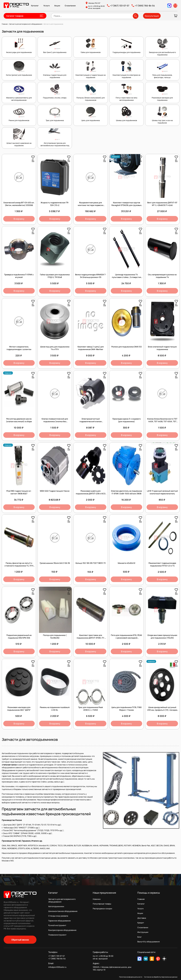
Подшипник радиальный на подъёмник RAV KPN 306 (19, 637)
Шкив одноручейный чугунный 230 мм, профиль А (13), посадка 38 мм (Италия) (162, 710)
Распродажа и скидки (102, 909)
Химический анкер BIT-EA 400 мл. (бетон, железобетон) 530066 (19, 204)
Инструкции (143, 932)
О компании (70, 6)
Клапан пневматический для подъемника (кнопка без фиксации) (55, 421)
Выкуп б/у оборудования (149, 942)
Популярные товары (102, 904)
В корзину (19, 219)
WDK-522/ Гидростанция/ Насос (55, 491)
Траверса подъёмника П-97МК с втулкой (19, 276)
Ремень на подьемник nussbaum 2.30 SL (55, 709)
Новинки (97, 899)
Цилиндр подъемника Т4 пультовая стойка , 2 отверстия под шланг (126, 277)
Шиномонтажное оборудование (63, 911)
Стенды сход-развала (58, 916)
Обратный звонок (20, 940)
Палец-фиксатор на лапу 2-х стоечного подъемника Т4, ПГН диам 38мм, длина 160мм (19, 566)
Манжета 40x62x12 (127, 563)
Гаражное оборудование (59, 921)
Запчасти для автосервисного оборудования (62, 900)
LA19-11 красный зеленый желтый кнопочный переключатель (162, 492)
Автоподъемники (56, 906)
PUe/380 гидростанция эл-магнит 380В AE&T (19, 492)
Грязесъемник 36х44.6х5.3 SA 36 (55, 563)
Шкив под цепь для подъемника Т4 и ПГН (55, 348)
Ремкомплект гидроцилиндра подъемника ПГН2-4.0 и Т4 (162, 564)
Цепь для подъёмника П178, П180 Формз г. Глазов (127, 709)
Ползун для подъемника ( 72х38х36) (55, 637)
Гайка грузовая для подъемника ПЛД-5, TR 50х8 (55, 276)
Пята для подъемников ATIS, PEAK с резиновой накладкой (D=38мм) (126, 638)
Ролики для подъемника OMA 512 (127, 347)
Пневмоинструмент (57, 935)
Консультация (152, 16)
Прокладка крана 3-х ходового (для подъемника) (127, 420)
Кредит (141, 923)
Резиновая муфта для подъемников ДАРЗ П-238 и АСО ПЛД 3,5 (91, 494)
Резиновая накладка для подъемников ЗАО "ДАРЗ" (19, 709)
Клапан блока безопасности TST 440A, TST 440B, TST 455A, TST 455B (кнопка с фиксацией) (162, 421)
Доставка (142, 918)
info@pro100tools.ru (57, 967)
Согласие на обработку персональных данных (161, 977)
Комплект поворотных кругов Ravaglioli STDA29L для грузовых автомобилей (126, 205)
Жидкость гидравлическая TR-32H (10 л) (55, 204)
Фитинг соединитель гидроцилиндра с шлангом (19, 348)
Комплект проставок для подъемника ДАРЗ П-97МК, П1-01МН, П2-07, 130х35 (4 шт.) (91, 638)
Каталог (35, 6)
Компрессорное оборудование (62, 930)
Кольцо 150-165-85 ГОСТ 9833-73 (91, 563)
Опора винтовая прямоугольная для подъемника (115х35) (162, 637)
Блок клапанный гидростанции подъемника (162, 348)
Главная (141, 899)
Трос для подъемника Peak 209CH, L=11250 (91, 709)
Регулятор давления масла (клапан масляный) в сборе (19, 420)
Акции (57, 6)
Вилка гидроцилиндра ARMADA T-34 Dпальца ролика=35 (91, 276)
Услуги (47, 6)
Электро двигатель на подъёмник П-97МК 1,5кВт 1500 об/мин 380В (126, 492)
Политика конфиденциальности (131, 977)
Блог (140, 937)
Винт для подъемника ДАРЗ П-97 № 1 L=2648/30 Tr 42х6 (162, 204)
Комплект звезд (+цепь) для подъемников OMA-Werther (91, 348)
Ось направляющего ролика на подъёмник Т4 (162, 276)
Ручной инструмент (57, 925)
